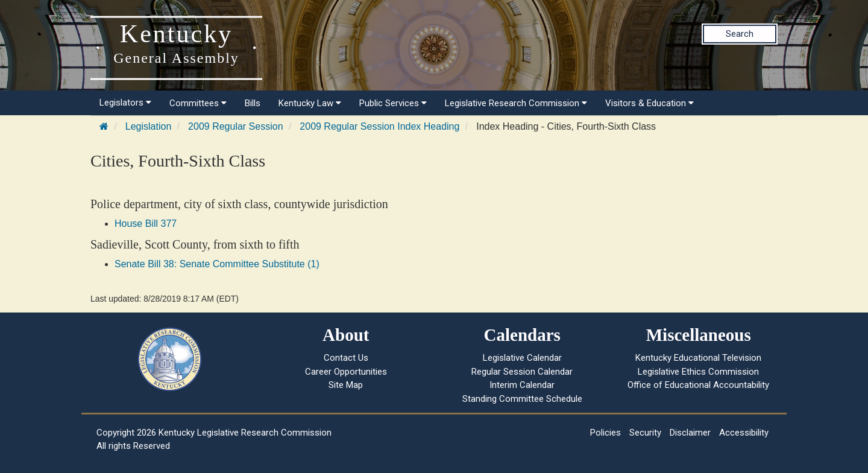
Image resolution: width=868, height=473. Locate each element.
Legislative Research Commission (516, 103)
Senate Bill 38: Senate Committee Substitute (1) (217, 264)
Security (645, 433)
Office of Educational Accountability (698, 385)
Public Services (393, 103)
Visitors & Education (649, 103)
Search (740, 34)
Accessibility (744, 433)
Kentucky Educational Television (698, 358)
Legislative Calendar (522, 358)
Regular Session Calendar (522, 372)
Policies (605, 433)
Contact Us (346, 358)
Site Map (346, 385)
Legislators (125, 103)
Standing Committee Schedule (522, 399)
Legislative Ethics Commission (698, 372)
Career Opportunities (346, 372)
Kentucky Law (310, 103)
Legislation (149, 126)
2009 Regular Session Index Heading (379, 126)
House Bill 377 (146, 224)
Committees (198, 103)
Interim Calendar (522, 385)
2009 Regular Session (235, 126)
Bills (253, 103)
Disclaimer (690, 433)
